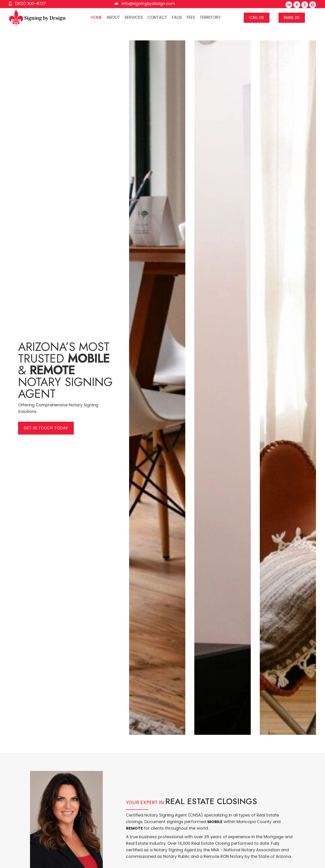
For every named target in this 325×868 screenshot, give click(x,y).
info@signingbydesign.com (148, 4)
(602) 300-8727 (30, 4)
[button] (289, 5)
